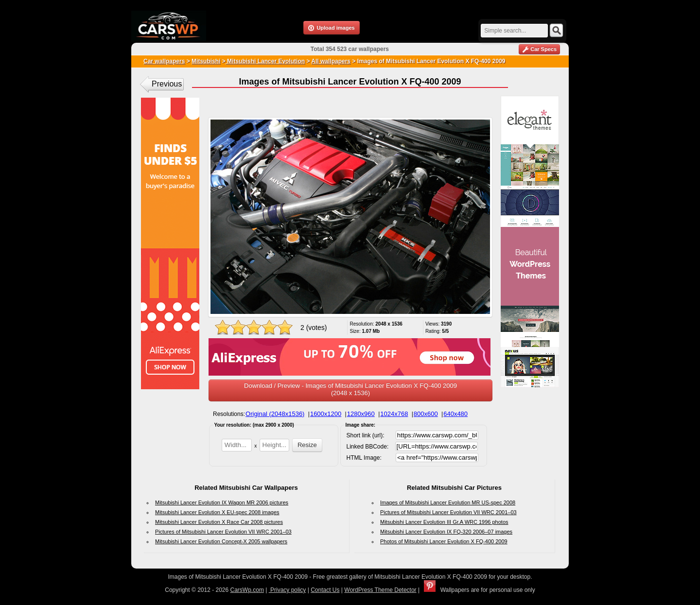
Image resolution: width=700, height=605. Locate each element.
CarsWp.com (247, 590)
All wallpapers (331, 61)
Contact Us (325, 590)
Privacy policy (288, 590)
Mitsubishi (206, 61)
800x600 (426, 414)
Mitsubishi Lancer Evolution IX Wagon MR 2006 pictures (222, 502)
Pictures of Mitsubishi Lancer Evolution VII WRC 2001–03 (223, 532)
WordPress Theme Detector (380, 590)
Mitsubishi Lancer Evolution (265, 61)
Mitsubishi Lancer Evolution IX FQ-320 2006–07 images (446, 532)
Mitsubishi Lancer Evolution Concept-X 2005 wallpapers (221, 541)
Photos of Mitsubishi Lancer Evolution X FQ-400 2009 (444, 541)
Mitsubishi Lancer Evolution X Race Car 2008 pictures (219, 522)
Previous (167, 84)
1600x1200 (326, 414)
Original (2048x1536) (275, 414)
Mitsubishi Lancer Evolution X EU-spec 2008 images (217, 512)
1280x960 (361, 414)
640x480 (455, 414)
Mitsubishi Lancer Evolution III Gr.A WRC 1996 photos (444, 522)
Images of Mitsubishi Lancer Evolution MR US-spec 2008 (448, 502)
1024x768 (394, 414)
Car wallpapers (164, 61)
